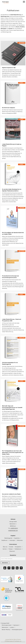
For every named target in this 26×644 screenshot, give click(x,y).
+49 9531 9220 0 (14, 528)
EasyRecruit (4, 540)
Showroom (12, 551)
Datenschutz (5, 627)
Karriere (5, 549)
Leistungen (12, 540)
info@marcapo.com (13, 530)
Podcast (11, 549)
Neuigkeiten (18, 547)
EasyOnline (17, 538)
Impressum (16, 625)
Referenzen (20, 540)
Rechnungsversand (7, 625)
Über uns (5, 547)
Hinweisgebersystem (17, 629)
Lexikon (12, 627)
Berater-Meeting (6, 629)
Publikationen (18, 549)
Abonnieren (5, 563)
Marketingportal (8, 538)
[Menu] (24, 2)
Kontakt (11, 547)
